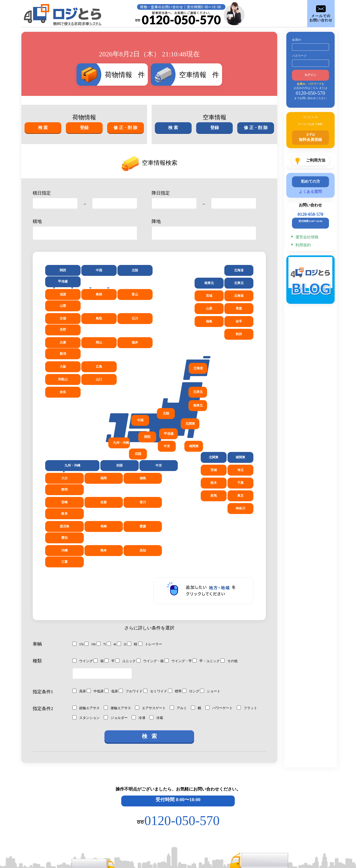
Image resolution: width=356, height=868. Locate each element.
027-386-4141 (54, 841)
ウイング (83, 569)
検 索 (43, 128)
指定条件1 (43, 600)
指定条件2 (43, 617)
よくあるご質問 (206, 794)
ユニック (127, 569)
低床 (113, 599)
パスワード (299, 56)
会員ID (297, 40)
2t (122, 552)
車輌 (37, 552)
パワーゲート (225, 616)
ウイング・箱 (153, 569)
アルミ (183, 616)
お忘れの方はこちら (306, 88)
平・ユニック (212, 569)
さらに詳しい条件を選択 (149, 536)
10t (90, 552)
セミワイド (159, 599)
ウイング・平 (183, 569)
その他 (236, 569)
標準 (179, 599)
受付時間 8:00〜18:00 (178, 709)
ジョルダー (143, 623)
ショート (216, 599)
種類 (37, 569)
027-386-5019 (208, 841)
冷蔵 (185, 623)
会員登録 (99, 794)
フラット (83, 623)
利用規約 (303, 246)
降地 (156, 221)
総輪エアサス (87, 616)
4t (111, 552)
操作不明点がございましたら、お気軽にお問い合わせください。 (178, 699)
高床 (79, 599)
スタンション (112, 623)
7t (101, 552)
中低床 (96, 599)
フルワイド (133, 599)
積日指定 (42, 193)
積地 (37, 221)
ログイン (310, 75)
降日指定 (161, 193)
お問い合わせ (310, 206)
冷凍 (167, 623)
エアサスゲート (154, 616)
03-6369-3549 (284, 842)
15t (78, 552)
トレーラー (151, 552)
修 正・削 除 (126, 128)
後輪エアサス (119, 616)
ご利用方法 (49, 794)
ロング (195, 599)
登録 (84, 128)
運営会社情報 (307, 238)
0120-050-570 (310, 215)
